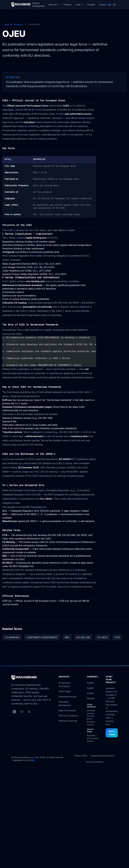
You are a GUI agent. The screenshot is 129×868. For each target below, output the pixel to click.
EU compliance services (79, 587)
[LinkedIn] (14, 712)
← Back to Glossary (12, 24)
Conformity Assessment (16, 549)
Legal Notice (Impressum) (103, 756)
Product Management (38, 5)
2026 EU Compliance (68, 716)
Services (54, 5)
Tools (79, 5)
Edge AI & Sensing (67, 710)
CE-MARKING (12, 637)
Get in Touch (112, 733)
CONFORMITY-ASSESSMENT (42, 637)
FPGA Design (65, 691)
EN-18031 (102, 637)
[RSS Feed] (29, 712)
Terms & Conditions (94, 762)
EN (110, 5)
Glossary (91, 698)
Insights (91, 5)
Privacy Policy (81, 756)
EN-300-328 (83, 637)
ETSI (5, 535)
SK (114, 5)
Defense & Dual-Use (68, 721)
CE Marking (9, 542)
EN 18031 (7, 563)
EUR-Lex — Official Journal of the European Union (29, 601)
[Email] (22, 712)
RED (5, 556)
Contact (103, 5)
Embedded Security (68, 697)
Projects (68, 5)
